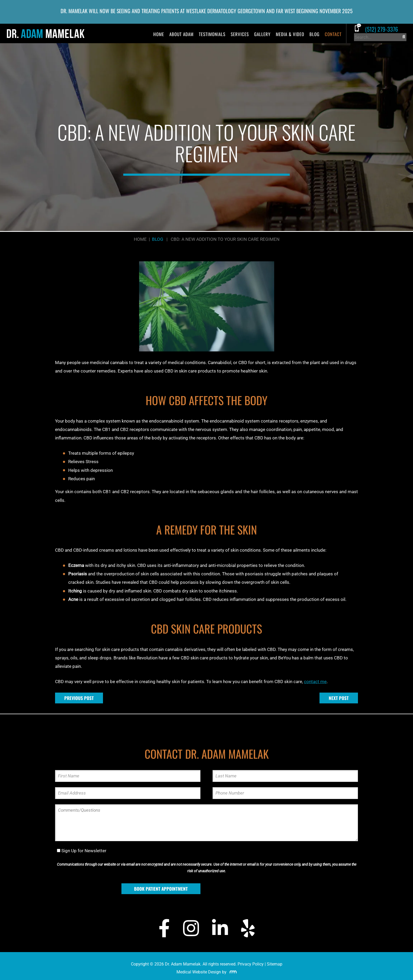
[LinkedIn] (220, 928)
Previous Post (79, 698)
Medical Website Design (199, 972)
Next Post (339, 698)
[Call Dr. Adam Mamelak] (380, 29)
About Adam (181, 34)
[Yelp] (248, 928)
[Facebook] (164, 928)
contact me (315, 682)
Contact (333, 34)
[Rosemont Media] (232, 972)
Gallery (262, 34)
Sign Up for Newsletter (84, 851)
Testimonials (212, 34)
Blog (314, 34)
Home (159, 34)
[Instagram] (191, 928)
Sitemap (275, 964)
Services (240, 34)
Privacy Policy (251, 964)
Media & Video (290, 34)
